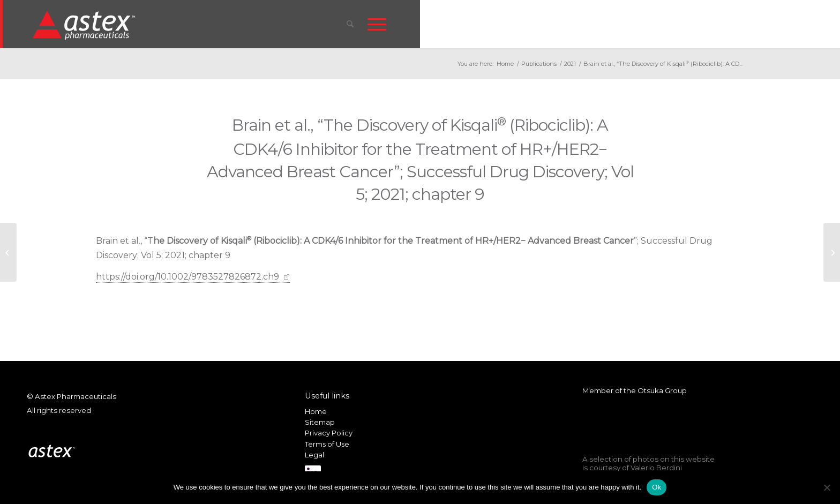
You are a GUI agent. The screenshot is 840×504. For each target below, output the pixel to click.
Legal (314, 455)
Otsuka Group (662, 390)
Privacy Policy (329, 433)
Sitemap (320, 422)
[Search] (350, 24)
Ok (657, 487)
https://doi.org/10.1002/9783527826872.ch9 (187, 277)
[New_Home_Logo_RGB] (85, 25)
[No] (827, 487)
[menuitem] (350, 24)
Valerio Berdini (656, 468)
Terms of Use (327, 444)
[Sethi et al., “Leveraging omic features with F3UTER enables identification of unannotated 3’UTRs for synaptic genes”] (832, 252)
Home (316, 411)
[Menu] (377, 24)
